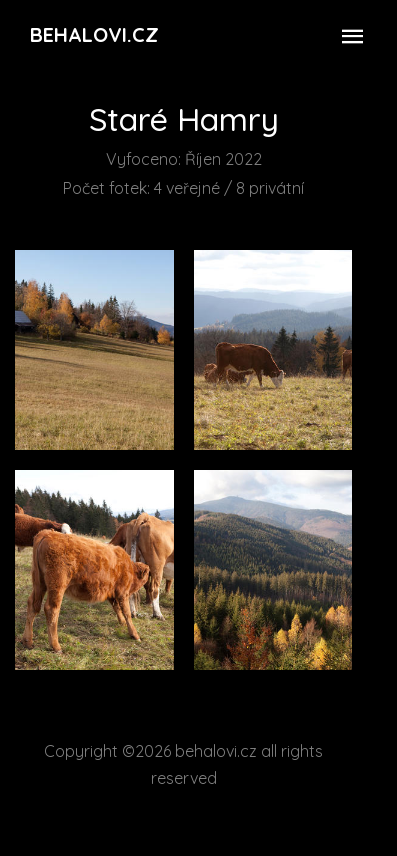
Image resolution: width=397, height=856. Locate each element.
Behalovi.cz (94, 34)
